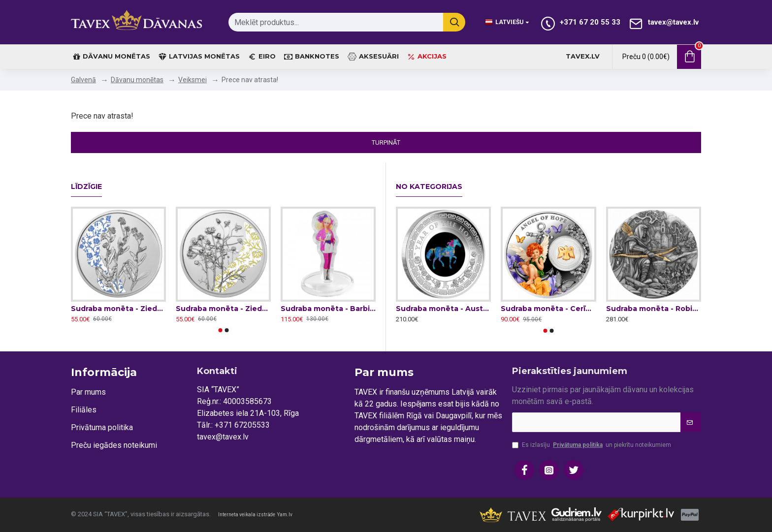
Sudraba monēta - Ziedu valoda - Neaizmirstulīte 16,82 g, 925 (118, 309)
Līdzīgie (86, 187)
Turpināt (386, 142)
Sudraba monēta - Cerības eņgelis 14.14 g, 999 (548, 309)
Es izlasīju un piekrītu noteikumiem (592, 445)
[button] (220, 330)
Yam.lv (285, 515)
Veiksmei (193, 80)
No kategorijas (429, 187)
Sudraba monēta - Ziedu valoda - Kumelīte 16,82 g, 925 (223, 309)
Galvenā (83, 80)
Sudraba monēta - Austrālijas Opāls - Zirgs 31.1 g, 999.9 (443, 309)
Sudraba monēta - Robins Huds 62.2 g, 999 (654, 309)
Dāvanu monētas (137, 80)
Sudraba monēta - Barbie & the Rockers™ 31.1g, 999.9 (328, 309)
